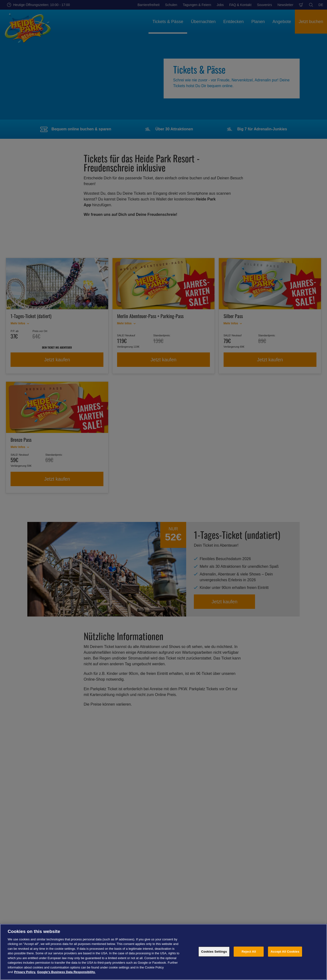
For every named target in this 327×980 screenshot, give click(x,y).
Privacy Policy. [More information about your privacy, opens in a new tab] (25, 972)
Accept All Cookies (285, 952)
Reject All (249, 952)
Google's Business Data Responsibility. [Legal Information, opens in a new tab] (66, 972)
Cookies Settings (214, 952)
